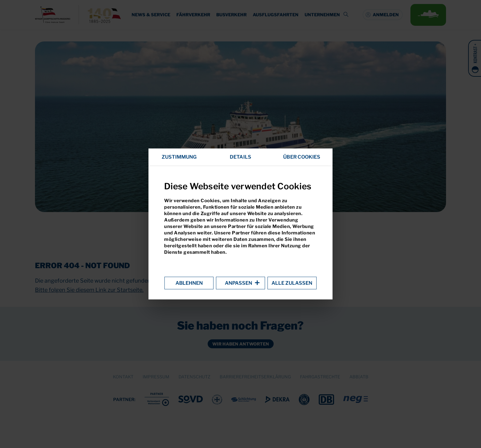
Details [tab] (240, 157)
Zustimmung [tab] (179, 157)
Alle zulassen (292, 283)
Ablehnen (189, 283)
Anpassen (240, 283)
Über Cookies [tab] (302, 157)
